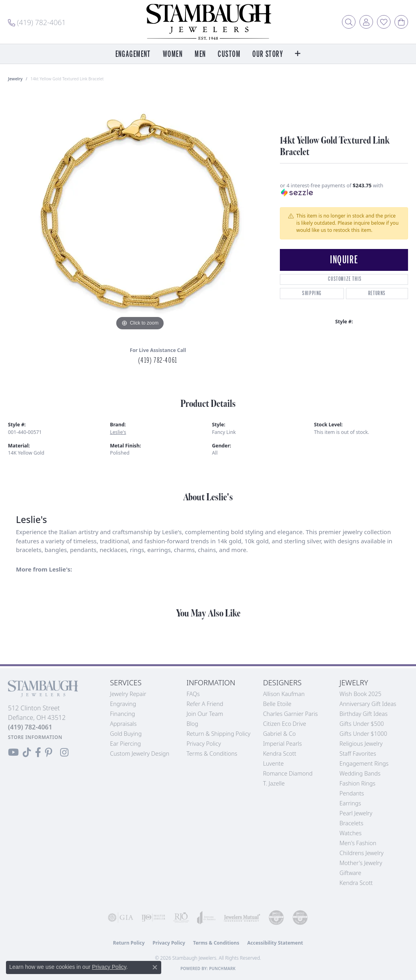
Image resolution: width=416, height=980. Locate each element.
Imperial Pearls (283, 744)
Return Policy (129, 943)
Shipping (312, 293)
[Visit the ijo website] (153, 918)
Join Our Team (205, 714)
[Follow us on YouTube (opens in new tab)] (13, 752)
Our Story (268, 54)
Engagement (133, 54)
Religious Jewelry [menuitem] (361, 744)
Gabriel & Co (279, 734)
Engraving (123, 704)
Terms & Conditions (212, 753)
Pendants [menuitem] (352, 793)
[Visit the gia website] (121, 918)
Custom (229, 54)
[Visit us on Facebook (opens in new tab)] (38, 752)
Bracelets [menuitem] (352, 823)
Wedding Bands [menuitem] (360, 773)
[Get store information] (35, 737)
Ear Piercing (125, 744)
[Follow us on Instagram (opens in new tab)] (64, 752)
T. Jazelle (274, 783)
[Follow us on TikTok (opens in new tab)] (27, 752)
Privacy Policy (204, 744)
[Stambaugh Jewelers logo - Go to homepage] (208, 22)
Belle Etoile (277, 704)
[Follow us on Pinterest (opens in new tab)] (49, 752)
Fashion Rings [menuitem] (357, 783)
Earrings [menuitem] (350, 803)
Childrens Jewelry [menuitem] (362, 853)
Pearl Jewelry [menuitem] (356, 813)
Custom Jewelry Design (140, 753)
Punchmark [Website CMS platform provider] (222, 968)
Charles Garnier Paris (291, 714)
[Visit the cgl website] (300, 918)
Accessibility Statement (275, 943)
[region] (140, 213)
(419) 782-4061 (158, 360)
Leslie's (118, 432)
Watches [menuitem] (351, 833)
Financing (122, 714)
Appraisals (123, 724)
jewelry (15, 79)
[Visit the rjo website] (181, 918)
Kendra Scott (280, 753)
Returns (377, 293)
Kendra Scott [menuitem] (356, 883)
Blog (192, 724)
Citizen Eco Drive (285, 724)
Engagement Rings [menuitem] (364, 763)
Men (200, 54)
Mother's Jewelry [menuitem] (361, 863)
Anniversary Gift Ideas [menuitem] (368, 704)
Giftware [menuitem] (351, 873)
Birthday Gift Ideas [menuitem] (364, 714)
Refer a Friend (205, 704)
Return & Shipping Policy (218, 734)
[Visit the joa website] (206, 918)
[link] (37, 22)
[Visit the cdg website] (276, 918)
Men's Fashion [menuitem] (358, 843)
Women (173, 54)
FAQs (193, 694)
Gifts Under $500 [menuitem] (362, 724)
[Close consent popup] (155, 967)
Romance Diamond (288, 773)
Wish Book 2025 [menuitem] (360, 694)
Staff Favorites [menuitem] (358, 753)
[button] (349, 22)
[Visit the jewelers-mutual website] (242, 918)
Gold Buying (126, 734)
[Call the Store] (30, 727)
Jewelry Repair (128, 694)
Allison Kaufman (284, 694)
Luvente (273, 763)
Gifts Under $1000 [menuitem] (363, 734)
